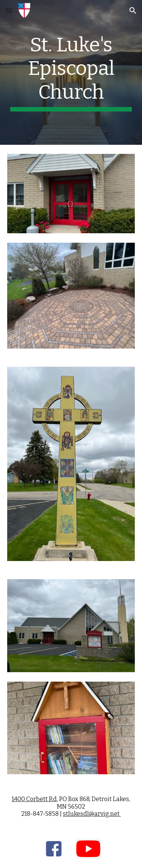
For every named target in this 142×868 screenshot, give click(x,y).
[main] (71, 72)
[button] (9, 10)
